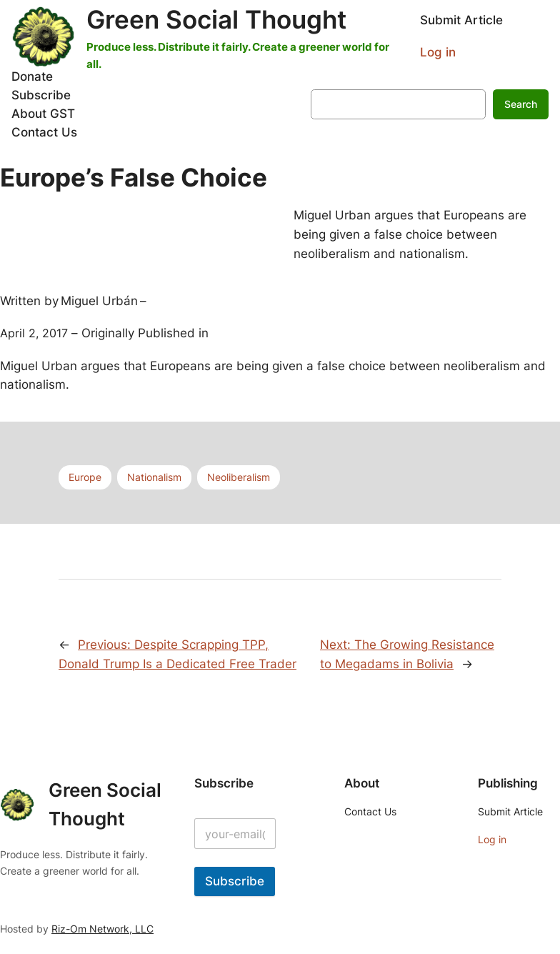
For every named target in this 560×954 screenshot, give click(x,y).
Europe (85, 477)
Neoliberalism (239, 477)
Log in (438, 52)
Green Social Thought (216, 19)
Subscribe (235, 881)
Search (521, 104)
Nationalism (154, 477)
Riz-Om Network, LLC (102, 929)
